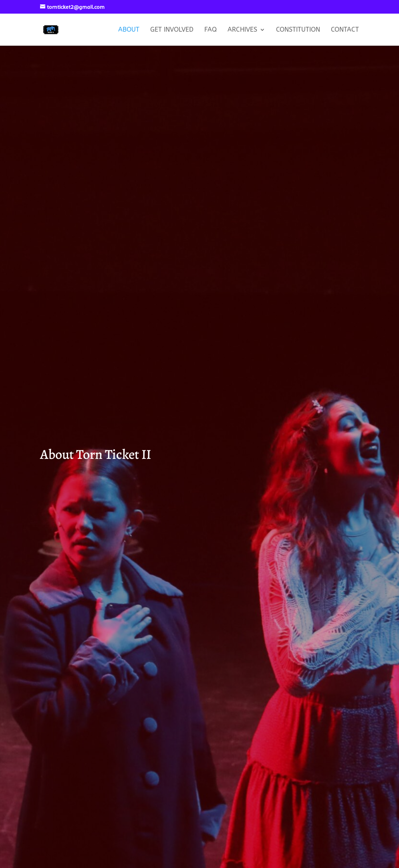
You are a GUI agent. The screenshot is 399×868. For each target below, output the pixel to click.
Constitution (298, 30)
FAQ (211, 30)
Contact (345, 30)
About (129, 30)
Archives (242, 30)
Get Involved (172, 30)
